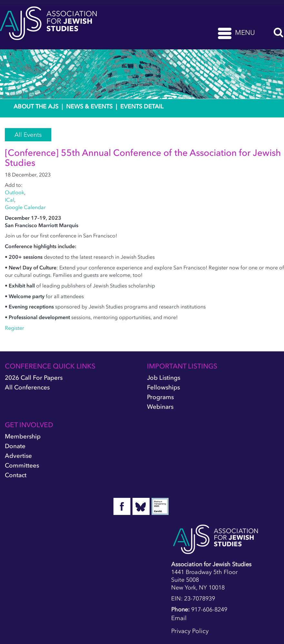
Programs (160, 397)
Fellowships (163, 387)
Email (179, 618)
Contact (16, 475)
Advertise (18, 456)
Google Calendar (25, 207)
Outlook (15, 192)
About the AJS (36, 106)
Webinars (160, 407)
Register (15, 328)
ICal (10, 200)
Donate (15, 446)
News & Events (89, 106)
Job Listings (164, 378)
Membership (23, 436)
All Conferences (27, 387)
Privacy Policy (190, 631)
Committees (22, 465)
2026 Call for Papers (34, 378)
